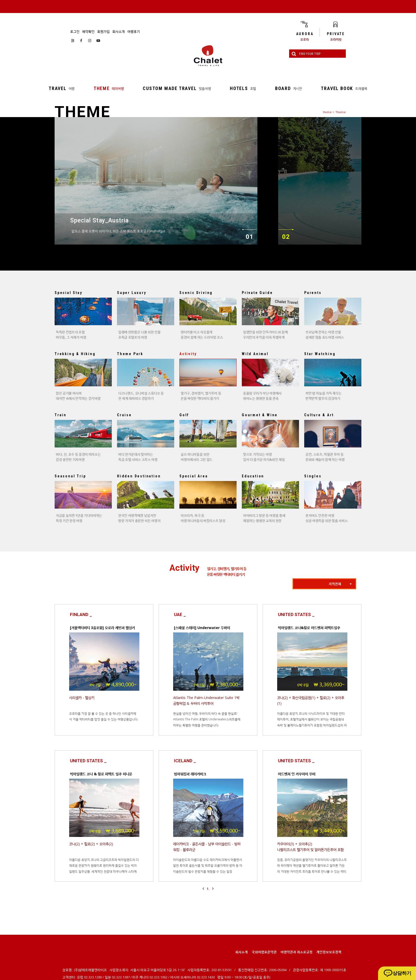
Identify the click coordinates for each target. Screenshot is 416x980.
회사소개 (119, 31)
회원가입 (103, 31)
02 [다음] (286, 237)
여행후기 (134, 31)
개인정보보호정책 (329, 952)
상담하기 (402, 973)
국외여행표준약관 (264, 952)
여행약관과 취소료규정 (297, 952)
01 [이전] (249, 237)
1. (208, 889)
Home (327, 112)
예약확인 (88, 31)
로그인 (75, 31)
